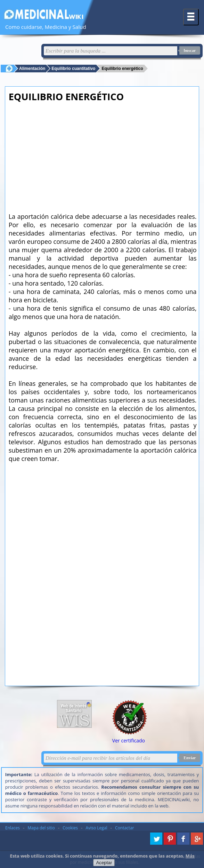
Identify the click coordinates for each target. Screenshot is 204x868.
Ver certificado (129, 740)
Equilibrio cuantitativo (73, 68)
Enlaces (13, 828)
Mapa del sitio (41, 828)
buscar (190, 50)
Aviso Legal (97, 828)
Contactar (125, 828)
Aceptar (104, 863)
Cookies (70, 828)
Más (190, 856)
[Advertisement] (103, 155)
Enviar (190, 758)
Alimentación (32, 68)
